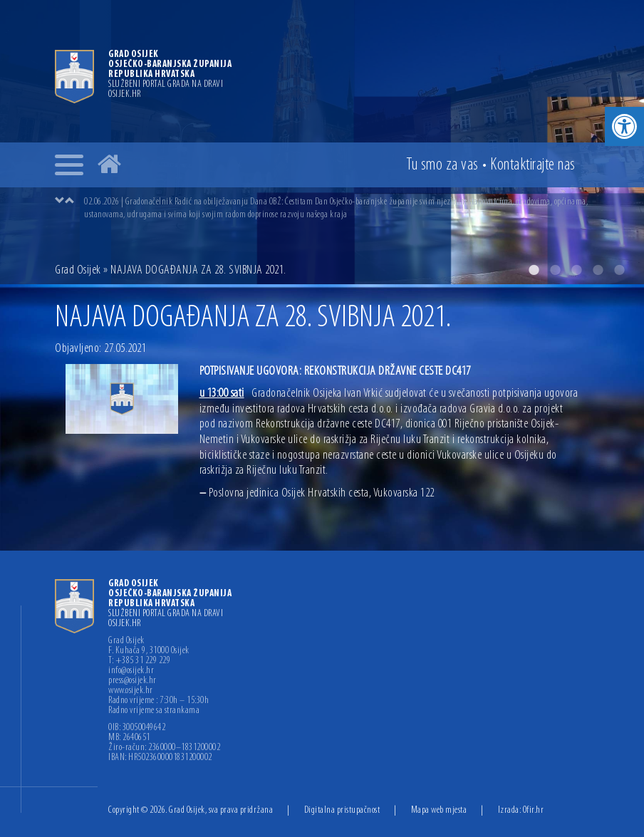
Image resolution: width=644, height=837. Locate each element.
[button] (624, 126)
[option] (336, 208)
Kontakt (533, 165)
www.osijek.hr (131, 691)
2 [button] (555, 270)
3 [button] (576, 270)
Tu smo (442, 165)
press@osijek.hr (133, 681)
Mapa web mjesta (439, 810)
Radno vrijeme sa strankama (154, 711)
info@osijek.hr (131, 671)
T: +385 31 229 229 (139, 661)
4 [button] (598, 270)
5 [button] (619, 270)
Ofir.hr (534, 810)
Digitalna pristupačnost (342, 810)
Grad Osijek (78, 270)
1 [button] (534, 270)
